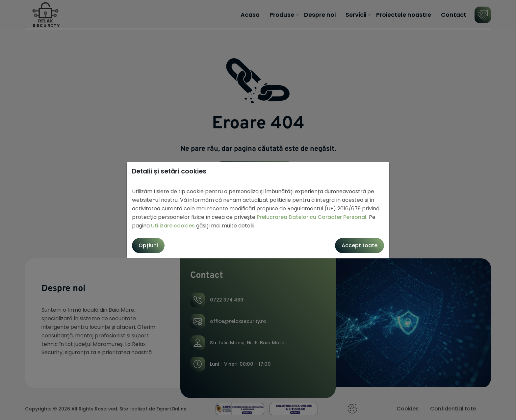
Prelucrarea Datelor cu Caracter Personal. (312, 217)
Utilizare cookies (173, 226)
